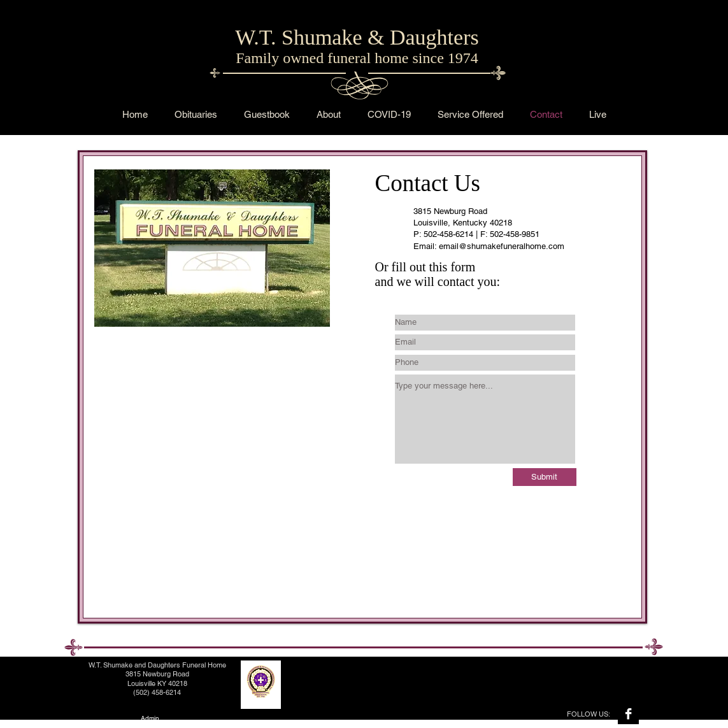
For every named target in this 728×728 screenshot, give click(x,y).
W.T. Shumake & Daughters (357, 37)
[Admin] (150, 718)
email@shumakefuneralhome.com (502, 246)
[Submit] (545, 477)
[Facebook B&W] (628, 714)
